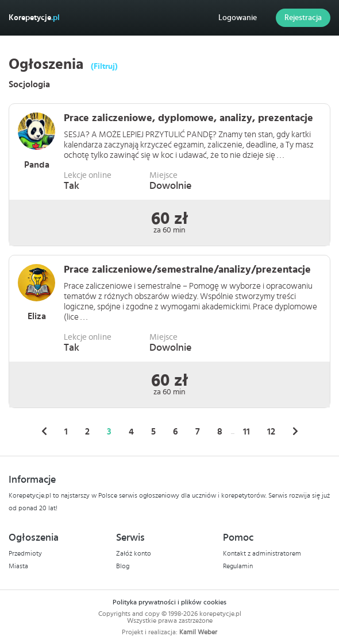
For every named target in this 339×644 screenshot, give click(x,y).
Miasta (18, 566)
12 (271, 432)
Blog (123, 566)
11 (246, 432)
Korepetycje (34, 18)
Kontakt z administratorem (262, 553)
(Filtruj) (104, 67)
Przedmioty (25, 553)
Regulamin (238, 566)
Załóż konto (134, 553)
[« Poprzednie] (44, 432)
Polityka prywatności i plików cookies (169, 602)
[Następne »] (295, 432)
